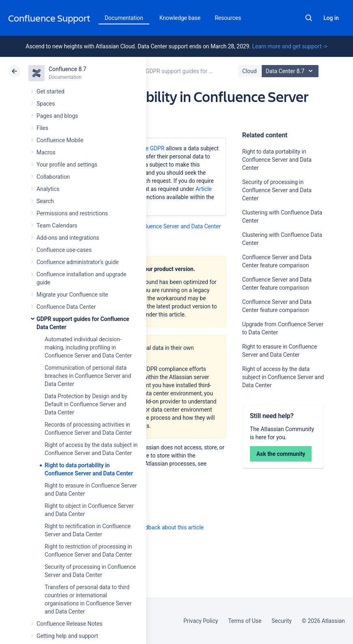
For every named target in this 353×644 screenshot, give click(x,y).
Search (309, 18)
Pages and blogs (57, 116)
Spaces (46, 104)
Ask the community (281, 454)
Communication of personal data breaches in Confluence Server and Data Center (88, 376)
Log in (331, 18)
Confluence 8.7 (68, 69)
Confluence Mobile (60, 140)
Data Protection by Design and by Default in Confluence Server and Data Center (86, 404)
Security (282, 621)
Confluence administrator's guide (77, 262)
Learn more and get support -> (290, 46)
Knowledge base (180, 18)
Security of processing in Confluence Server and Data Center (277, 190)
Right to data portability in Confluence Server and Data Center (277, 160)
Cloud (250, 71)
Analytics (48, 189)
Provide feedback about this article (160, 527)
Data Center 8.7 (291, 71)
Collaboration (53, 177)
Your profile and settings (67, 165)
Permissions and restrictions (72, 213)
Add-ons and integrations (68, 238)
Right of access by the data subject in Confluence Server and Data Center (283, 377)
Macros (46, 152)
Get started (51, 91)
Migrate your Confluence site (72, 295)
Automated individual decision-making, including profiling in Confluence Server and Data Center (88, 347)
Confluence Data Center (66, 307)
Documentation (124, 18)
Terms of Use (245, 621)
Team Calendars (57, 226)
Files (42, 128)
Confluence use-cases (64, 250)
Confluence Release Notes (69, 624)
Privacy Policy (201, 621)
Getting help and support (67, 636)
